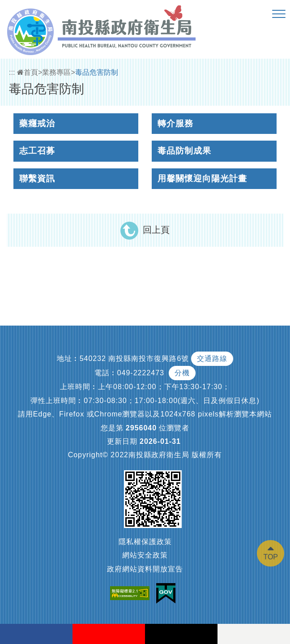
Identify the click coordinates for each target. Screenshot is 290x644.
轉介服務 (175, 123)
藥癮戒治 (37, 123)
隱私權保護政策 (145, 542)
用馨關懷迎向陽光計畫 (202, 178)
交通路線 (212, 358)
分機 (182, 373)
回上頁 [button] (156, 230)
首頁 (28, 72)
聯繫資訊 (37, 178)
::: (12, 72)
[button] (279, 14)
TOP (271, 557)
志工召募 (37, 151)
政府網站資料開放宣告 (145, 569)
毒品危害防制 (97, 72)
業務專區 (56, 72)
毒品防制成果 (184, 151)
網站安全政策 (145, 555)
